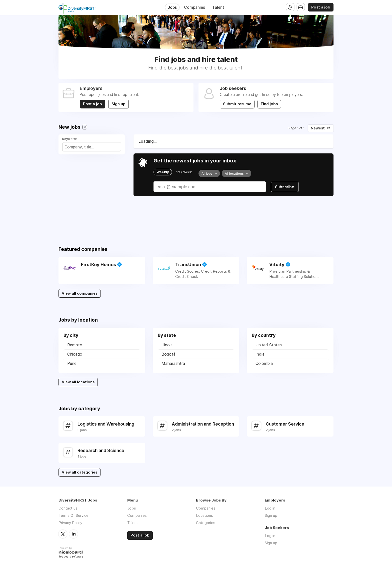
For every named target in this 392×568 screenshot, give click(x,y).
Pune (72, 363)
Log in (270, 508)
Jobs (172, 7)
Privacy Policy (70, 523)
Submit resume (237, 104)
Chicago (75, 354)
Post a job (321, 7)
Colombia (264, 363)
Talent (218, 7)
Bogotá (168, 354)
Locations (204, 515)
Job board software (71, 557)
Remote (75, 345)
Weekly (163, 172)
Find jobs (269, 104)
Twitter (63, 534)
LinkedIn (73, 534)
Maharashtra (173, 363)
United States (269, 345)
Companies (194, 7)
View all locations (78, 382)
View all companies (80, 293)
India (260, 354)
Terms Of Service (73, 515)
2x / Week (184, 172)
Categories (206, 523)
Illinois (167, 345)
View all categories (79, 472)
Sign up (118, 104)
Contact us (68, 508)
